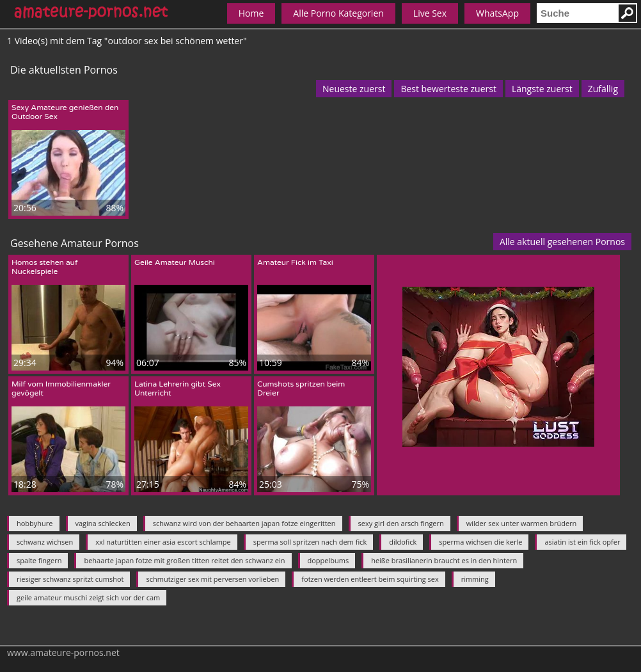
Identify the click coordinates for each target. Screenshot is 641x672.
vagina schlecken (103, 523)
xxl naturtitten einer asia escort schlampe (163, 542)
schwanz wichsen (45, 542)
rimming (475, 579)
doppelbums (328, 560)
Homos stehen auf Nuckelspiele (45, 267)
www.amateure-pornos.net (63, 652)
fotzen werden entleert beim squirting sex (370, 579)
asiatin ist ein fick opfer (582, 542)
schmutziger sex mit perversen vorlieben (212, 579)
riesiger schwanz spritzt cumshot (70, 579)
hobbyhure (35, 523)
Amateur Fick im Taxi (295, 262)
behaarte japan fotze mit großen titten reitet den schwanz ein (184, 560)
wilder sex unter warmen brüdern (522, 523)
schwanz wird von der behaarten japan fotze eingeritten (244, 523)
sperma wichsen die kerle (480, 542)
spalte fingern (39, 560)
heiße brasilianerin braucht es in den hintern (444, 560)
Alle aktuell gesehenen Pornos (562, 242)
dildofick (403, 542)
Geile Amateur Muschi (175, 262)
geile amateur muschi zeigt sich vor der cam (88, 597)
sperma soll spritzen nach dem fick (310, 542)
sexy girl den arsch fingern (401, 523)
